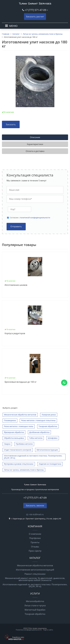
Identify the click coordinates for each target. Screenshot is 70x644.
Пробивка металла (24, 444)
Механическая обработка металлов (20, 415)
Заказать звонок (35, 506)
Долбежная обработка (39, 432)
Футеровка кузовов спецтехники (19, 464)
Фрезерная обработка (14, 432)
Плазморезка (10, 420)
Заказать (11, 124)
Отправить (16, 227)
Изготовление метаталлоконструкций (35, 570)
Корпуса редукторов (15, 333)
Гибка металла (36, 438)
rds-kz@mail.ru (36, 514)
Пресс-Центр (35, 551)
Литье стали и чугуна (35, 606)
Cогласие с (30, 218)
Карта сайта (48, 630)
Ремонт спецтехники (35, 574)
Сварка (7, 444)
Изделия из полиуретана (50, 464)
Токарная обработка (48, 426)
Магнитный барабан (35, 610)
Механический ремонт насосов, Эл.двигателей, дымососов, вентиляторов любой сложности (35, 579)
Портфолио (35, 538)
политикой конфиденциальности (35, 218)
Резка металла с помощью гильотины (38, 420)
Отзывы (35, 547)
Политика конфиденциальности (29, 630)
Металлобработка (35, 601)
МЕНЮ (13, 26)
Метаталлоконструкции (47, 450)
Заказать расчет (35, 17)
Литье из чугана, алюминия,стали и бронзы (24, 470)
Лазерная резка (49, 415)
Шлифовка (53, 438)
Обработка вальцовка (14, 438)
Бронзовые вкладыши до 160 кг (21, 382)
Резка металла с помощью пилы (19, 426)
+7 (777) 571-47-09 (35, 10)
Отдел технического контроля (18, 450)
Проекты (35, 542)
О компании (35, 534)
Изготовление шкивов (16, 285)
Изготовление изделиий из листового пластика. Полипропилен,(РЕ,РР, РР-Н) (33, 457)
